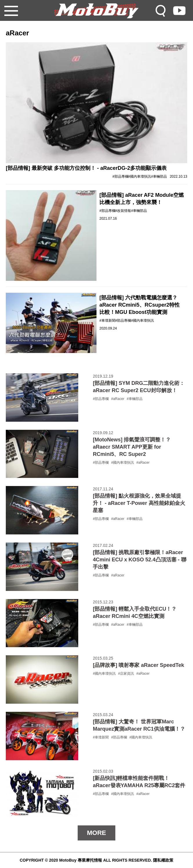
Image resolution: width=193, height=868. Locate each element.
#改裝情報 (123, 211)
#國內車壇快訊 (140, 176)
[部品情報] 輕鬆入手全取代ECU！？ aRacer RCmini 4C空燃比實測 (135, 613)
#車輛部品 (159, 176)
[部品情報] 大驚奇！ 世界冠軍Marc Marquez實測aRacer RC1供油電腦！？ (139, 725)
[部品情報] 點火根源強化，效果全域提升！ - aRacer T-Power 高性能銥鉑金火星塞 (139, 503)
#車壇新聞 (107, 321)
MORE (96, 833)
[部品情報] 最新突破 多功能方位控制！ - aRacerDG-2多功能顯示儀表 (86, 168)
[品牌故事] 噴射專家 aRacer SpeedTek (138, 665)
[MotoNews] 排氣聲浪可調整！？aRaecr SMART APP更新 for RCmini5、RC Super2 (132, 447)
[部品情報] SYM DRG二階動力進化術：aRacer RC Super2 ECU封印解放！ (139, 387)
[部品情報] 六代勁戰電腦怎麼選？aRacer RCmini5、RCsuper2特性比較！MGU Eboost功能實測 (140, 305)
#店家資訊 (126, 674)
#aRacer (118, 399)
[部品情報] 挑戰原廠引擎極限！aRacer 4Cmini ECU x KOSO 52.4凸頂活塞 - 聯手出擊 (139, 560)
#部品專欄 (120, 176)
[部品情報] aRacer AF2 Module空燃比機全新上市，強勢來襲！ (142, 199)
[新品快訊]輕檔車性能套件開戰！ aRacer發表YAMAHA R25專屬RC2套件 (139, 782)
